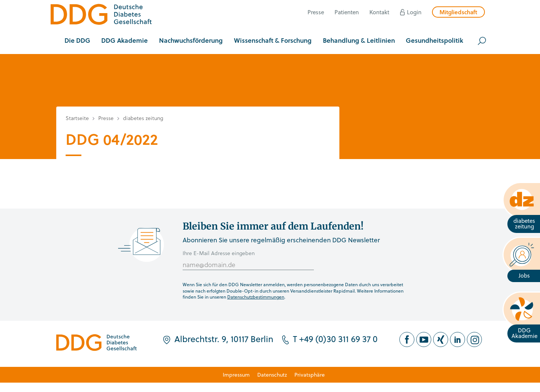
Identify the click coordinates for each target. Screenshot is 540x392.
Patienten (347, 12)
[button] (77, 41)
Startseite (77, 118)
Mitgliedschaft (458, 12)
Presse (316, 12)
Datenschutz (272, 375)
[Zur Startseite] (101, 16)
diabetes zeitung (143, 118)
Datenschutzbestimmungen (256, 297)
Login (414, 12)
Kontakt (379, 12)
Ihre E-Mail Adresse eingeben (219, 253)
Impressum (236, 375)
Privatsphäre (310, 375)
